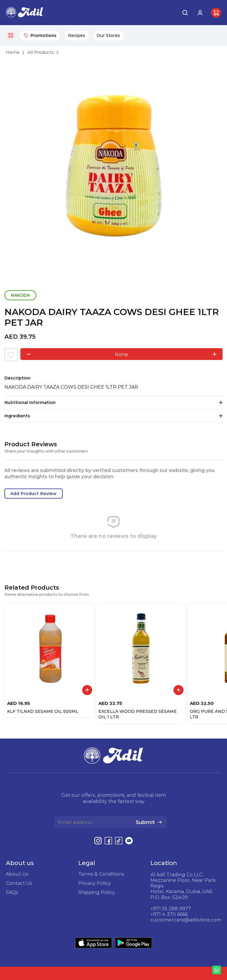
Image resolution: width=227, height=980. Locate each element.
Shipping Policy (97, 892)
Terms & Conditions (101, 874)
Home (13, 52)
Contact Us (19, 883)
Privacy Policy (95, 883)
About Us (17, 874)
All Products (41, 52)
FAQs (12, 892)
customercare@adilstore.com (186, 920)
